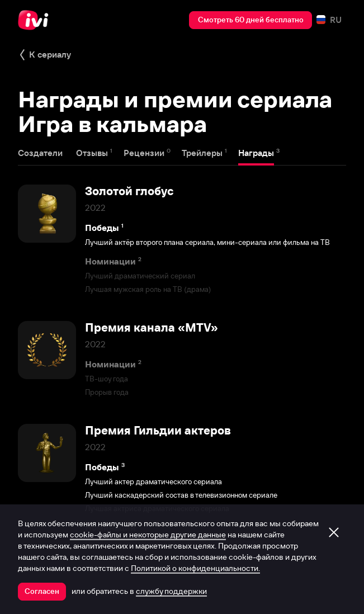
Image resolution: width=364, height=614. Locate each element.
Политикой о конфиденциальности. (195, 568)
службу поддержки (171, 591)
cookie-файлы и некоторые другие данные (148, 535)
